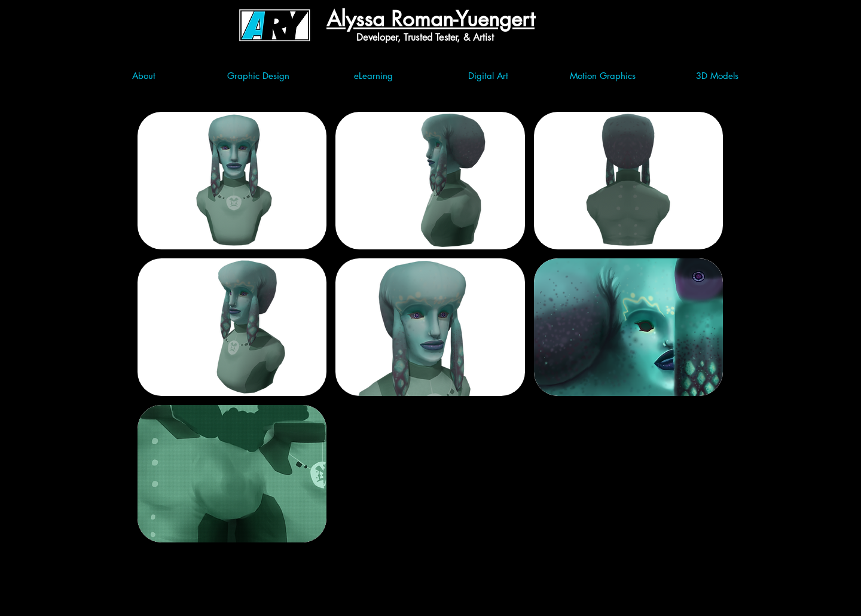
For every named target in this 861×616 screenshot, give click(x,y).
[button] (232, 181)
